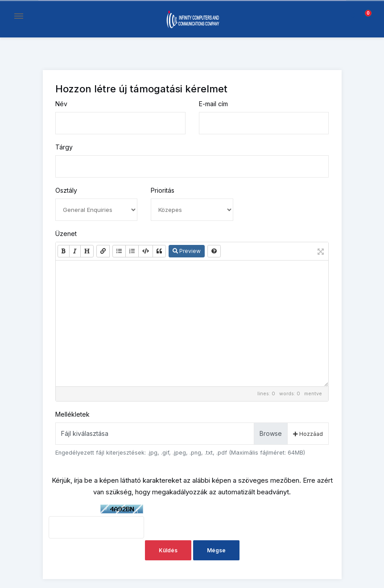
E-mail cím (213, 104)
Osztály (66, 190)
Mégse (216, 550)
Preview (187, 251)
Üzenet (66, 234)
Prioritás (163, 190)
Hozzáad (308, 434)
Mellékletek (72, 414)
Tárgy (64, 147)
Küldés (168, 550)
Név (61, 104)
